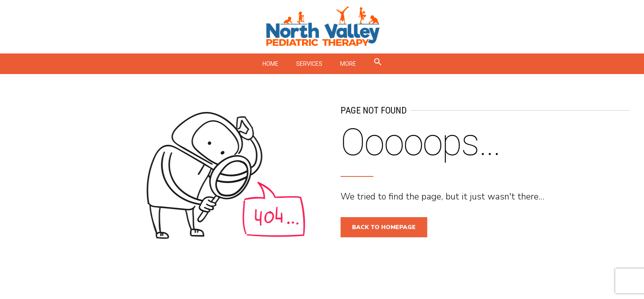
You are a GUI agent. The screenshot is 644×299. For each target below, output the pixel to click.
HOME (270, 64)
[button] (378, 64)
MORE (348, 64)
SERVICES (309, 64)
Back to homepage (387, 227)
